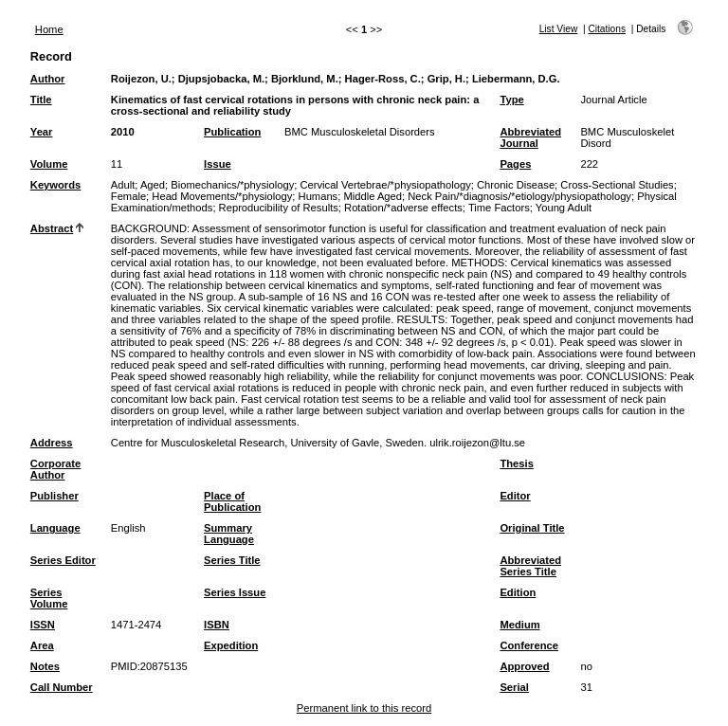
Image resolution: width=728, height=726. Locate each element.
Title (41, 100)
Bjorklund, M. (305, 79)
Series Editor (63, 560)
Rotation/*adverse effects (403, 208)
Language (55, 528)
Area (42, 645)
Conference (529, 645)
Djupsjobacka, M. (221, 79)
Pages (515, 164)
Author (48, 79)
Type (511, 100)
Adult (123, 185)
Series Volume (49, 598)
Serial (514, 687)
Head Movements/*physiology (222, 196)
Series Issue (235, 592)
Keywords (55, 185)
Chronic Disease (516, 185)
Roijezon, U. (141, 79)
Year (42, 132)
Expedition (231, 645)
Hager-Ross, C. (383, 79)
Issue (218, 164)
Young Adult (564, 208)
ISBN (217, 625)
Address (52, 443)
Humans (318, 196)
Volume (49, 164)
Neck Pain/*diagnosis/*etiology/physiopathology (519, 196)
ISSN (43, 625)
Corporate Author (55, 469)
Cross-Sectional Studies (617, 185)
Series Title (232, 560)
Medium (519, 625)
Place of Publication (232, 501)
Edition (518, 592)
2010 (123, 132)
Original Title (532, 528)
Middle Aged (373, 196)
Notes (45, 666)
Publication (232, 132)
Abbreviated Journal (530, 137)
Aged (153, 185)
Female (128, 196)
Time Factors (499, 208)
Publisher (55, 496)
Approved (524, 666)
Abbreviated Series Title (530, 566)
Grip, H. (446, 79)
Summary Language (229, 534)
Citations (607, 29)
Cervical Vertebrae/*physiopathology (385, 185)
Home (49, 29)
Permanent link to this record (364, 708)
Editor (515, 496)
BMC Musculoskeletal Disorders (360, 132)
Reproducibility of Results (279, 208)
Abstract (52, 228)
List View (559, 29)
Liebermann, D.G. (516, 79)
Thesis (516, 463)
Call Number (62, 687)
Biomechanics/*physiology (232, 185)
